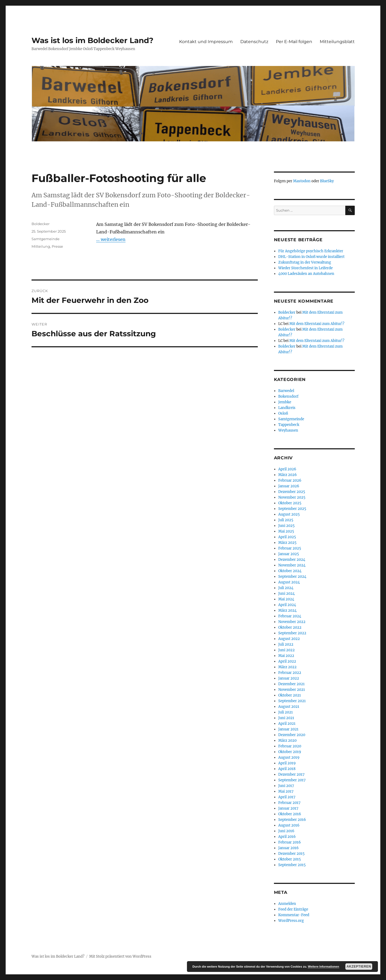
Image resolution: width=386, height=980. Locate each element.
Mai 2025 (286, 531)
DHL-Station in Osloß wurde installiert (311, 257)
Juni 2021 (286, 718)
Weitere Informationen (324, 967)
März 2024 (287, 610)
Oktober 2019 (290, 752)
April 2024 (287, 605)
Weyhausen (288, 430)
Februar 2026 (290, 480)
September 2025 (292, 509)
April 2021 (287, 724)
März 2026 (288, 475)
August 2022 (289, 639)
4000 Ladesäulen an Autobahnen (306, 274)
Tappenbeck (289, 425)
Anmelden (287, 904)
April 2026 (287, 469)
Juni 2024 (286, 594)
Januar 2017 (288, 808)
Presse (57, 246)
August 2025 (289, 514)
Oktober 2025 (290, 503)
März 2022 (287, 667)
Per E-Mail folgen (294, 42)
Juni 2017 (286, 786)
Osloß (283, 413)
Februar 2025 (290, 548)
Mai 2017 (286, 791)
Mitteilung (41, 246)
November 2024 (292, 565)
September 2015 (292, 865)
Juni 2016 (286, 831)
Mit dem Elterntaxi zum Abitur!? (317, 324)
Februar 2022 (290, 673)
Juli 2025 (286, 520)
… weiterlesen (111, 239)
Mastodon (302, 181)
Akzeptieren (359, 967)
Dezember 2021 (291, 684)
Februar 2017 (289, 803)
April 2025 (287, 537)
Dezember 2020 (292, 735)
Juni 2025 (286, 526)
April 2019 (287, 763)
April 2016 (287, 837)
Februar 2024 (290, 616)
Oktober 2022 (290, 627)
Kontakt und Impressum (206, 42)
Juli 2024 (286, 588)
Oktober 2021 (290, 695)
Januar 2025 (289, 554)
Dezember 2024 (292, 560)
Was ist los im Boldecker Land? (92, 40)
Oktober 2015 (290, 859)
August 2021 (289, 707)
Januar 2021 (288, 729)
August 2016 (289, 825)
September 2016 (292, 820)
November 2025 (292, 497)
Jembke (285, 402)
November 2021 (292, 690)
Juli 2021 (286, 712)
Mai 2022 (286, 656)
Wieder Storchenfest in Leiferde (305, 268)
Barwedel (286, 391)
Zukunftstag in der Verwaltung (305, 262)
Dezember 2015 (291, 854)
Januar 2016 (288, 848)
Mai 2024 (286, 599)
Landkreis (287, 408)
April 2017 (287, 797)
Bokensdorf (288, 396)
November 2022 (292, 622)
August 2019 (289, 757)
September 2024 (292, 577)
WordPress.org (291, 921)
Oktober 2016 (290, 814)
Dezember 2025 (292, 492)
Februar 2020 (290, 746)
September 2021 (292, 701)
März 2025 (287, 543)
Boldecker (41, 224)
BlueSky (327, 181)
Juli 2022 (286, 644)
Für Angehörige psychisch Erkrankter (311, 251)
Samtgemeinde (46, 239)
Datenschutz (254, 42)
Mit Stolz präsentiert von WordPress (120, 956)
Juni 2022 (286, 650)
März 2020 (287, 741)
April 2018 (287, 769)
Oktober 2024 (290, 571)
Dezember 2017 (291, 774)
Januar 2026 (289, 486)
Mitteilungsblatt (337, 42)
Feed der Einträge (293, 909)
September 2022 (292, 633)
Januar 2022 (289, 678)
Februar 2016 (290, 842)
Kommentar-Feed (294, 915)
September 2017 (292, 780)
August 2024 (289, 582)
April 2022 (287, 661)
